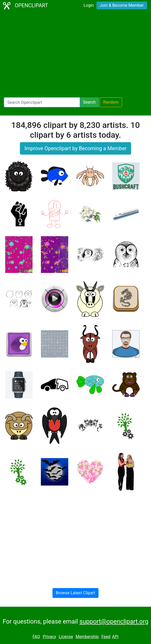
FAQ (36, 637)
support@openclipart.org (114, 621)
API (115, 637)
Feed (106, 637)
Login (89, 5)
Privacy (49, 637)
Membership (87, 637)
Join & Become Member (122, 5)
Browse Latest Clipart (76, 593)
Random (111, 102)
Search (89, 102)
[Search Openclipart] (42, 102)
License (66, 637)
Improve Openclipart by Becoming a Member (75, 148)
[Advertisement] (75, 54)
